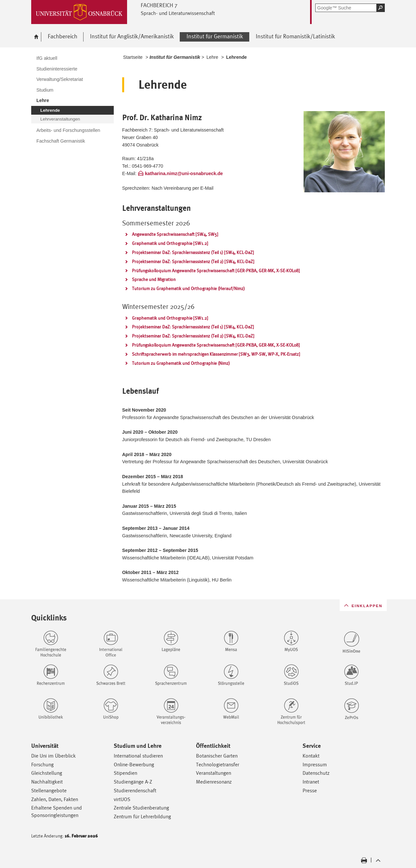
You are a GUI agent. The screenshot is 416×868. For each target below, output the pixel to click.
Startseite (133, 57)
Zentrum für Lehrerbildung (142, 817)
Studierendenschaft (135, 791)
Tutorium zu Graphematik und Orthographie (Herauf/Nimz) (188, 288)
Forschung (42, 765)
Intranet (311, 782)
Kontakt (311, 756)
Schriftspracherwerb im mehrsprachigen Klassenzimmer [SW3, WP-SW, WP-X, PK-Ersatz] (216, 354)
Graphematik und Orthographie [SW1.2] (170, 243)
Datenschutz (316, 773)
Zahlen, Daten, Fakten (55, 799)
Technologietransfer (218, 765)
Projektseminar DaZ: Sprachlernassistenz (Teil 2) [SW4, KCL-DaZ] (193, 262)
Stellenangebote (49, 791)
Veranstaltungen (214, 773)
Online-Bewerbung (134, 765)
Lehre (212, 57)
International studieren (138, 756)
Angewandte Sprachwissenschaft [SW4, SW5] (175, 234)
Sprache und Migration (154, 279)
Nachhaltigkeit (47, 782)
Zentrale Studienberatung (141, 808)
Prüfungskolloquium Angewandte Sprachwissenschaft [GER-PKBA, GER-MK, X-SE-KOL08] (216, 271)
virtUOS (122, 799)
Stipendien (125, 773)
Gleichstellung (47, 773)
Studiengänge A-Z (133, 782)
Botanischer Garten (217, 756)
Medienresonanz (214, 782)
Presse (310, 791)
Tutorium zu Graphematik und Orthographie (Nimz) (181, 363)
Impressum (315, 765)
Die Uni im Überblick (53, 756)
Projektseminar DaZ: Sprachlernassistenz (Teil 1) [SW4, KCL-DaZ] (193, 252)
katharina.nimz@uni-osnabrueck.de (184, 173)
